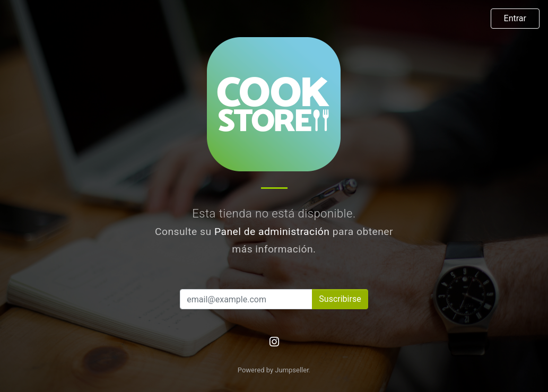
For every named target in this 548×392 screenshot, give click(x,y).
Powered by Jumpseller (273, 370)
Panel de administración (272, 232)
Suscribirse (340, 299)
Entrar (515, 18)
